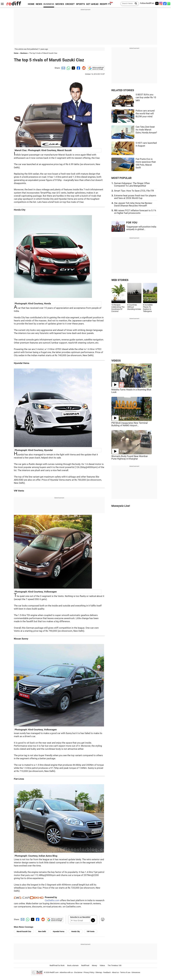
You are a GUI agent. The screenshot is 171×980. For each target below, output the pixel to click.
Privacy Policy (89, 972)
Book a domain (73, 965)
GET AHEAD (92, 4)
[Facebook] (165, 3)
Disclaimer (78, 972)
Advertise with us (66, 972)
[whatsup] (169, 3)
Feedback (107, 972)
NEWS (39, 4)
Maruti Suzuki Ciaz (24, 931)
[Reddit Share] (83, 68)
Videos (102, 965)
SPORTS (80, 4)
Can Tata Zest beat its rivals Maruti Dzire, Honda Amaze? (146, 130)
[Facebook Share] (78, 68)
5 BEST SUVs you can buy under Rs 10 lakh (146, 97)
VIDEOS (116, 361)
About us (115, 972)
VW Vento (91, 931)
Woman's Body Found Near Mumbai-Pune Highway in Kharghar (130, 458)
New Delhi (42, 931)
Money (94, 965)
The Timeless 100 (114, 965)
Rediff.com (54, 972)
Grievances (136, 972)
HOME (31, 4)
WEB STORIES (120, 280)
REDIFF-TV (105, 4)
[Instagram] (161, 3)
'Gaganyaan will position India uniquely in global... (141, 228)
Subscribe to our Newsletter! (80, 917)
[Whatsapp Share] (68, 68)
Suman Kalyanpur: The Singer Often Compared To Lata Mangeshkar (132, 185)
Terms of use (125, 972)
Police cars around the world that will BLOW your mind (145, 114)
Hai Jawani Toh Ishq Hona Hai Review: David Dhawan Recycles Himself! (133, 204)
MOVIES (60, 4)
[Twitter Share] (73, 68)
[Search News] (135, 4)
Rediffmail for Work (57, 965)
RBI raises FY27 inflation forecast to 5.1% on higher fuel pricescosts (135, 212)
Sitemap (99, 972)
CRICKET (70, 4)
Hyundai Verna (59, 931)
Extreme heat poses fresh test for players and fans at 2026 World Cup (135, 197)
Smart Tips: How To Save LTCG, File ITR (134, 191)
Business (24, 53)
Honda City (76, 931)
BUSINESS (49, 4)
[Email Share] (63, 68)
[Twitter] (157, 3)
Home (16, 53)
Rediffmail (85, 965)
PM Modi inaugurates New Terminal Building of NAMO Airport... (129, 424)
